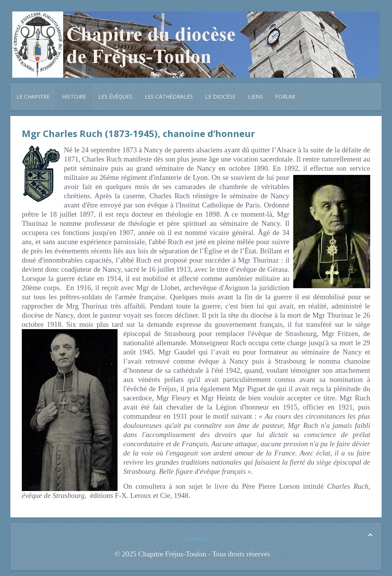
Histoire (74, 97)
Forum (285, 97)
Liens (256, 97)
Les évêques (115, 97)
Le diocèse (220, 97)
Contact (196, 539)
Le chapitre (33, 97)
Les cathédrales (169, 97)
